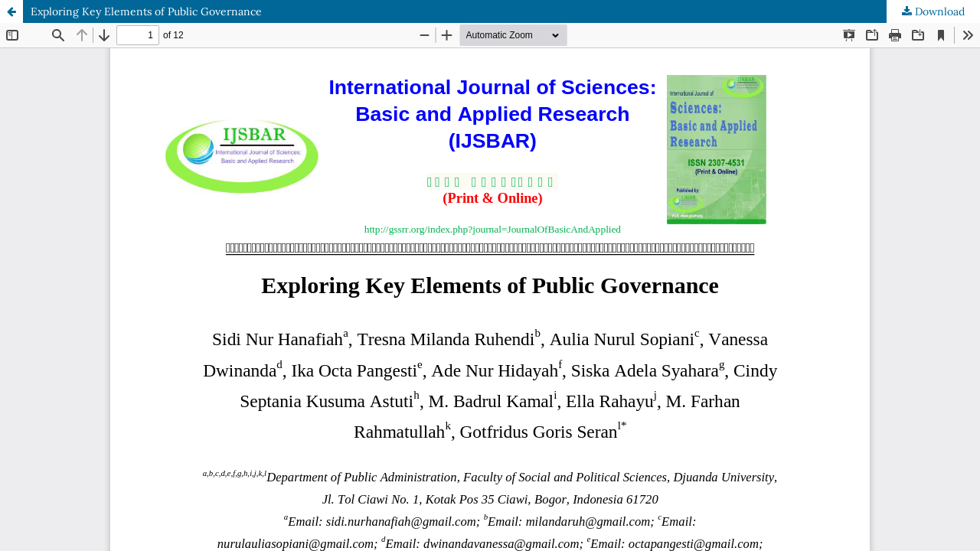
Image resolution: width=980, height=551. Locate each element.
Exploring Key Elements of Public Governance (146, 11)
